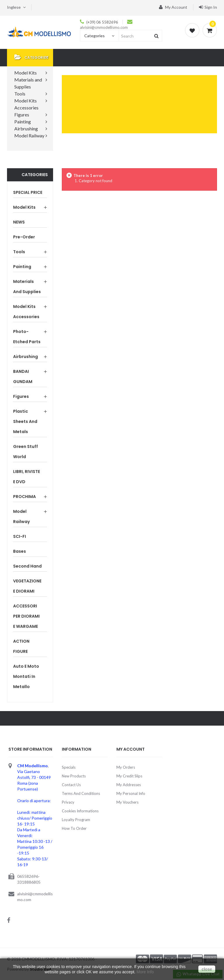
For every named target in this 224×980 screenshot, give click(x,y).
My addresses (129, 785)
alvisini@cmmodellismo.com (104, 27)
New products (74, 776)
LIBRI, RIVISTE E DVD (27, 477)
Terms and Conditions (81, 793)
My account (173, 7)
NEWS (19, 222)
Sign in (208, 7)
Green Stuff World (26, 452)
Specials (69, 767)
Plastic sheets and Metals (25, 421)
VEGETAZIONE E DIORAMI (27, 586)
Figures (21, 396)
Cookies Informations (80, 811)
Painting (22, 267)
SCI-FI (20, 536)
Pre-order (24, 237)
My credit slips (129, 776)
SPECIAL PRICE (28, 192)
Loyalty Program (76, 820)
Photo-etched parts (27, 337)
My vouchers (127, 802)
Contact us (71, 785)
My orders (126, 767)
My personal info (131, 793)
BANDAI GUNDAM (23, 376)
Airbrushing (26, 357)
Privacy (68, 802)
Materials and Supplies (27, 287)
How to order (74, 828)
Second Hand (27, 566)
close (207, 969)
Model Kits (24, 207)
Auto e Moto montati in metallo (26, 676)
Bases (20, 551)
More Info (145, 972)
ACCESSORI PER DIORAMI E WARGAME (26, 616)
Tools (19, 252)
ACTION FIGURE (21, 646)
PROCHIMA (24, 497)
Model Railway (21, 516)
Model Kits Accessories (26, 312)
